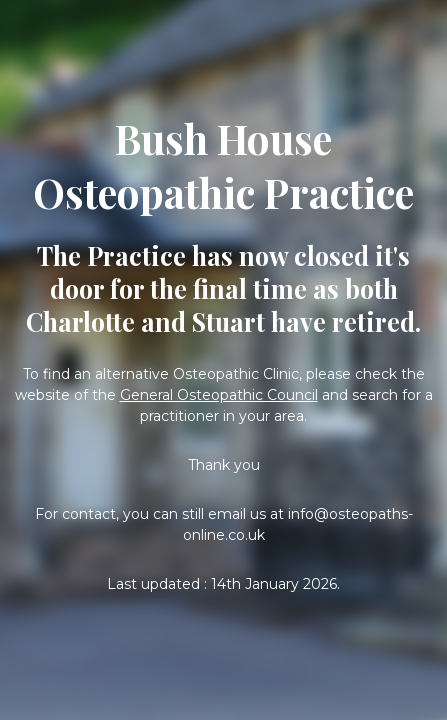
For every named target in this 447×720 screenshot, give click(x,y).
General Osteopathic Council (219, 395)
